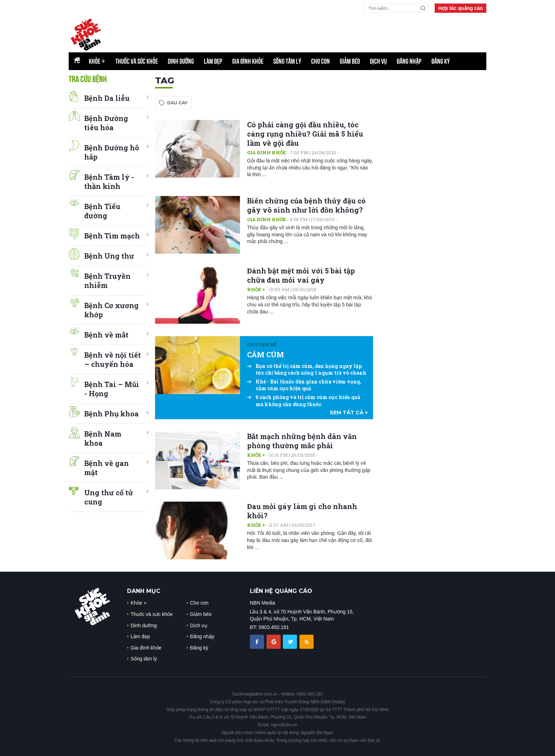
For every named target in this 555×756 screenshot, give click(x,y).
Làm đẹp (213, 61)
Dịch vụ (378, 61)
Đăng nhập (409, 61)
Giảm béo (350, 61)
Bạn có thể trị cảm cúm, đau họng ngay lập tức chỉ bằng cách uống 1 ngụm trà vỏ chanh (307, 370)
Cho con (321, 61)
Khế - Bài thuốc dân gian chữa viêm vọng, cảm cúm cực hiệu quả (304, 385)
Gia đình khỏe (248, 61)
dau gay (177, 103)
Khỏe (97, 61)
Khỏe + (256, 289)
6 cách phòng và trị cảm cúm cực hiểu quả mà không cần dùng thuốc (304, 401)
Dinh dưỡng (181, 61)
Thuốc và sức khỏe (137, 61)
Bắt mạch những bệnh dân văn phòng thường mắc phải (302, 441)
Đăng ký (441, 61)
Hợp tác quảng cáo (460, 8)
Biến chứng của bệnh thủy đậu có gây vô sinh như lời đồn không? (306, 205)
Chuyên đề (262, 345)
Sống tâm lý (287, 61)
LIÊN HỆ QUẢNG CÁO (281, 591)
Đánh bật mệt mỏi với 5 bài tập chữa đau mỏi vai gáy (301, 275)
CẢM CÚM (265, 354)
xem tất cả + (349, 412)
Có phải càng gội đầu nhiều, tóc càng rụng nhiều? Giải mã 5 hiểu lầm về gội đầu (305, 134)
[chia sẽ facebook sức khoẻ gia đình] (258, 641)
